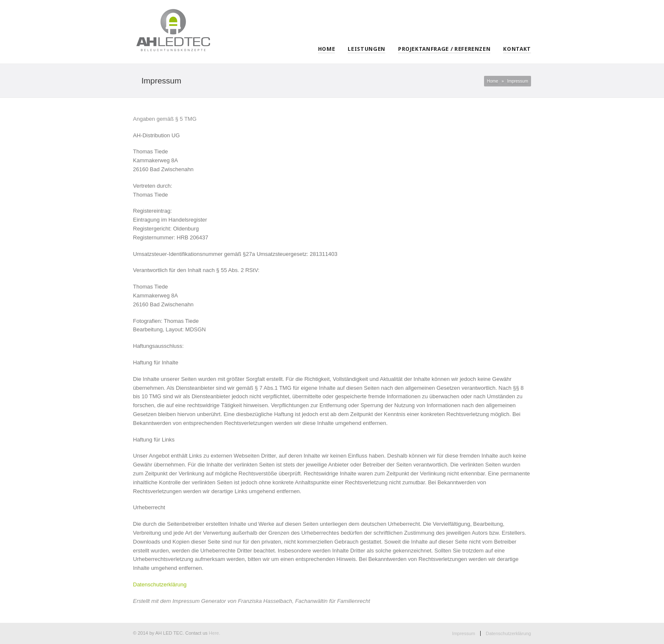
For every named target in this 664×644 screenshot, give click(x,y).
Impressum (464, 633)
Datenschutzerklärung (508, 633)
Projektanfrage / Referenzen (444, 49)
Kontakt (517, 49)
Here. (214, 633)
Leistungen (367, 49)
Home (327, 49)
